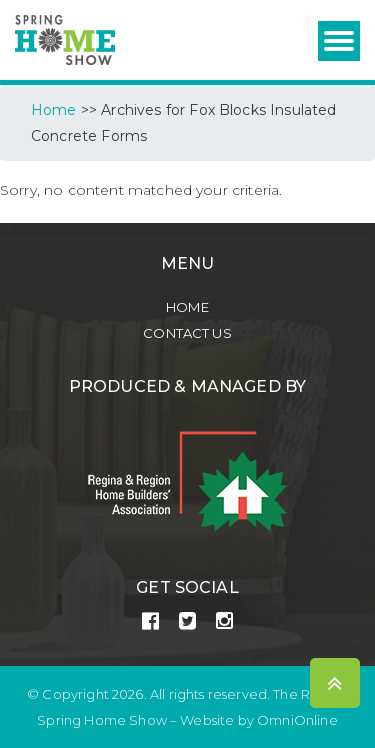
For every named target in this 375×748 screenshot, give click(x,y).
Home (187, 307)
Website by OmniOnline (258, 720)
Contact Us (187, 333)
